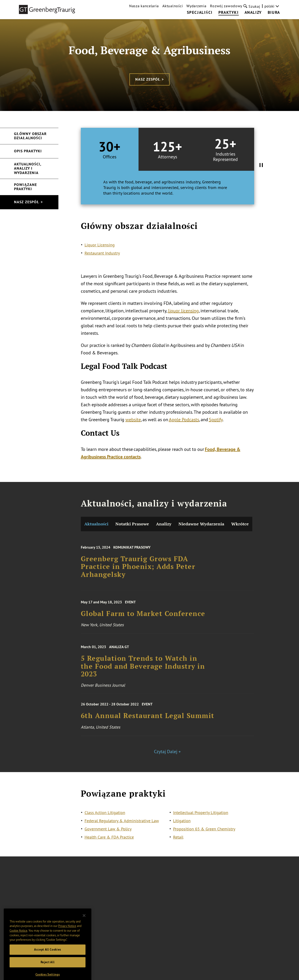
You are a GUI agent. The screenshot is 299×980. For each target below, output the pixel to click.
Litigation (182, 825)
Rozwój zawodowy (226, 6)
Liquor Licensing (100, 249)
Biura (274, 13)
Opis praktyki (28, 151)
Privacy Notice (67, 937)
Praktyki (229, 13)
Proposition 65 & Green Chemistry (204, 833)
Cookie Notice (18, 941)
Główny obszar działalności (30, 136)
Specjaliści (200, 13)
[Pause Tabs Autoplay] (261, 165)
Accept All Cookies (48, 960)
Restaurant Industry (102, 257)
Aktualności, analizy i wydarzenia (28, 168)
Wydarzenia (196, 6)
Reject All (48, 973)
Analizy (253, 13)
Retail (178, 841)
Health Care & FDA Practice (109, 841)
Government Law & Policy (108, 833)
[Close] (84, 926)
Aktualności (173, 6)
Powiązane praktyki (25, 187)
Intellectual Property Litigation (201, 817)
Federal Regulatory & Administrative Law (122, 825)
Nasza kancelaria (144, 6)
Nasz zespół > (150, 79)
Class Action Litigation (105, 817)
